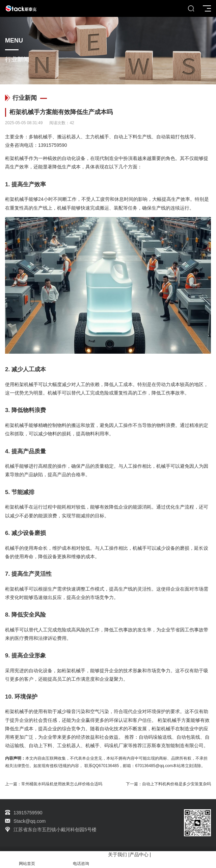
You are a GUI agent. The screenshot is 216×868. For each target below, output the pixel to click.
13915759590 (53, 145)
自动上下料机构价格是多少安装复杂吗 (177, 784)
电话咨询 (81, 860)
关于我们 (117, 855)
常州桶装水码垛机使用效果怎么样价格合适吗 (62, 784)
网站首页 (27, 860)
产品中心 (139, 855)
